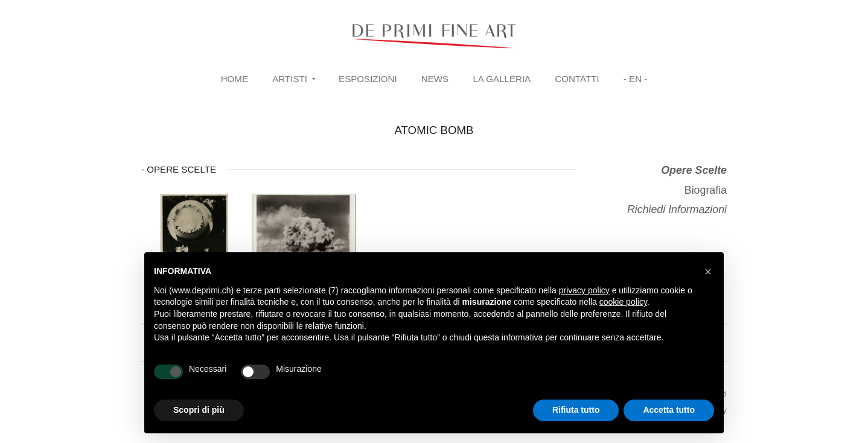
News (435, 79)
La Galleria (502, 79)
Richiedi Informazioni (677, 209)
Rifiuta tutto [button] (576, 410)
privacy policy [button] (584, 290)
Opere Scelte (694, 170)
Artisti (290, 79)
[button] (708, 272)
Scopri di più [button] (199, 410)
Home (235, 79)
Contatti (577, 79)
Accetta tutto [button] (669, 410)
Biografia (706, 190)
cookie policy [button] (623, 302)
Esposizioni (368, 79)
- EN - (635, 79)
